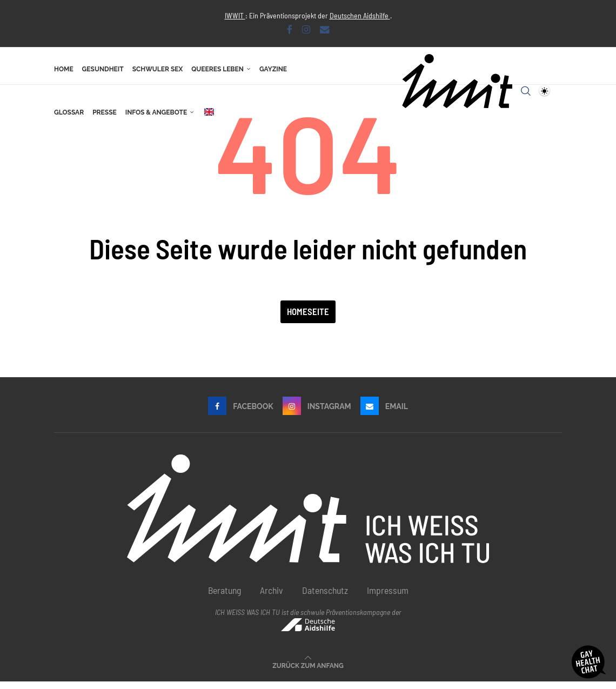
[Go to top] (308, 672)
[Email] (325, 29)
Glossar (69, 112)
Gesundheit (103, 69)
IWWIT (235, 15)
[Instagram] (306, 29)
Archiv (272, 598)
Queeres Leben (217, 69)
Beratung (225, 598)
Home (64, 69)
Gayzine (273, 69)
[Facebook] (290, 29)
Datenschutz (325, 598)
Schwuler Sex (158, 69)
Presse (105, 112)
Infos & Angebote (156, 112)
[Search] (526, 91)
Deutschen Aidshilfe (360, 15)
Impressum (388, 598)
